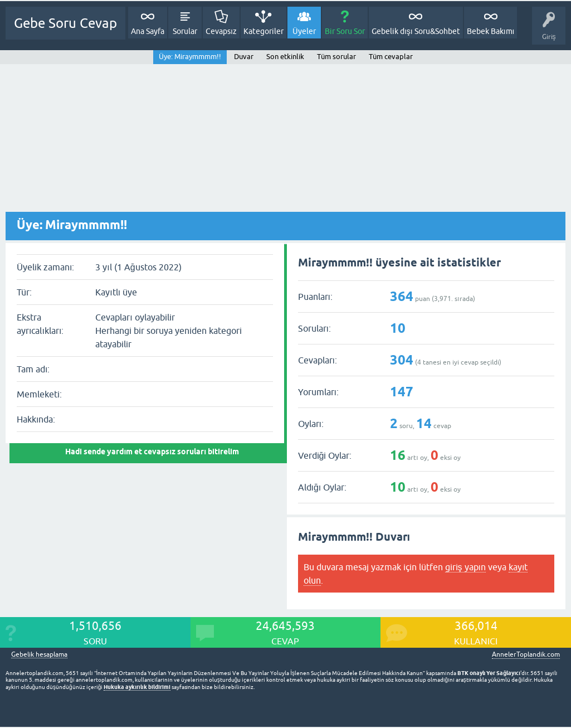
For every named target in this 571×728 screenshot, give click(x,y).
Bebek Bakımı (491, 31)
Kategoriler (263, 31)
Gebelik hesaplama (39, 655)
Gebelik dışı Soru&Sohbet (416, 31)
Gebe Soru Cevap (65, 23)
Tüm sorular (336, 57)
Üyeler (304, 31)
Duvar (244, 57)
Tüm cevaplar (391, 57)
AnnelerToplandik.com (526, 654)
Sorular (185, 31)
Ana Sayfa (148, 31)
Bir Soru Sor (345, 31)
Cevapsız (221, 31)
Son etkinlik (285, 57)
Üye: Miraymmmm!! (190, 57)
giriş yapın (465, 567)
